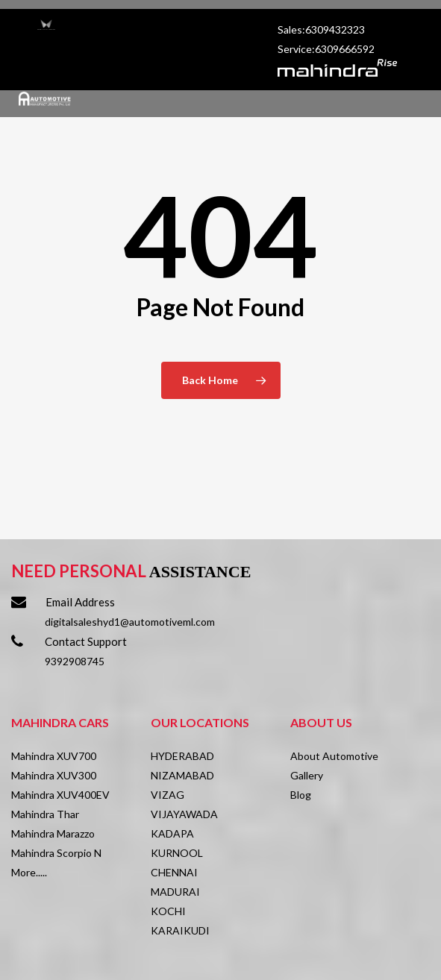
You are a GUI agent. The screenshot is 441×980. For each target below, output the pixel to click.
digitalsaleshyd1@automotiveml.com (130, 622)
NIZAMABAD (182, 775)
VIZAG (168, 795)
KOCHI (168, 911)
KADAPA (172, 833)
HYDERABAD (182, 756)
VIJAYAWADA (184, 814)
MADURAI (175, 892)
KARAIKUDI (180, 930)
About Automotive (334, 756)
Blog (301, 795)
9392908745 (75, 661)
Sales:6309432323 (322, 29)
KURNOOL (177, 853)
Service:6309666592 (326, 49)
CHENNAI (174, 872)
